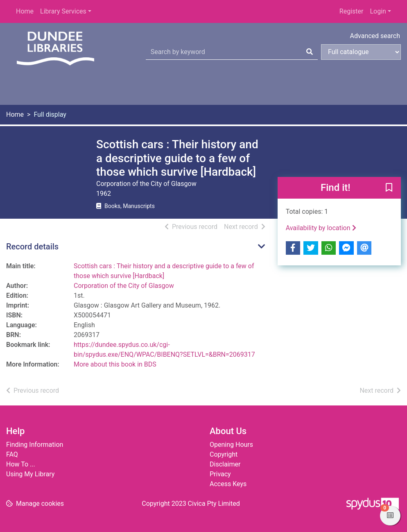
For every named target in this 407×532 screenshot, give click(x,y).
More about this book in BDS (115, 364)
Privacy (220, 474)
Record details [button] (32, 247)
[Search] (310, 52)
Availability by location (321, 228)
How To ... (21, 464)
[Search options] (361, 52)
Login (378, 11)
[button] (389, 188)
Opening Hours (231, 445)
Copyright (224, 454)
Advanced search (375, 36)
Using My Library (30, 474)
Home (25, 11)
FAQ (12, 454)
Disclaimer (225, 464)
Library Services (63, 11)
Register (352, 11)
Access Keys (228, 484)
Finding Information (35, 445)
